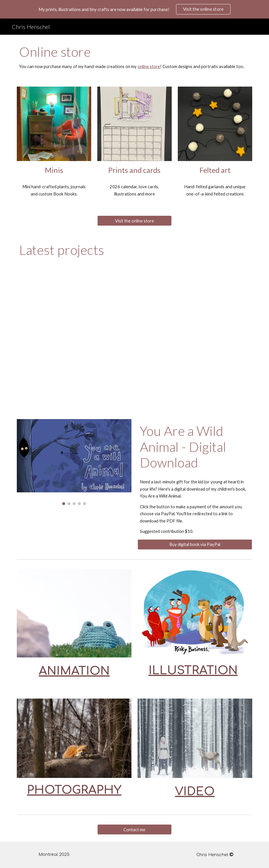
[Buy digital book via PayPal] (195, 544)
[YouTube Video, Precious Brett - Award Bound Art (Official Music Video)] (134, 340)
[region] (134, 9)
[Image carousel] (74, 462)
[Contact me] (134, 829)
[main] (134, 57)
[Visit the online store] (134, 221)
